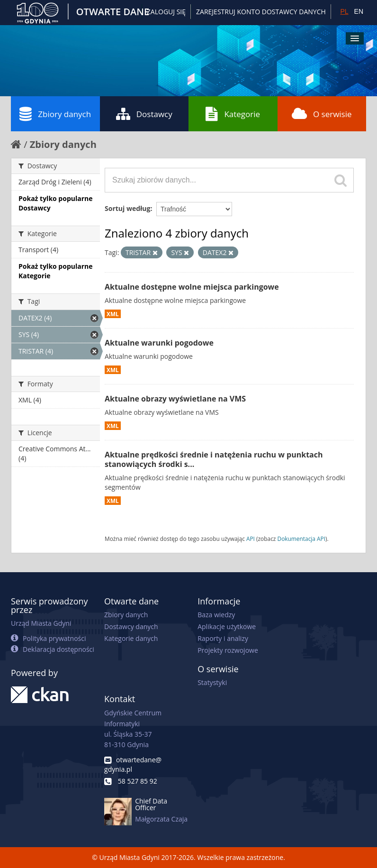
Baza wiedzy (216, 615)
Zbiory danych (55, 114)
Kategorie (233, 114)
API (251, 539)
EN (359, 11)
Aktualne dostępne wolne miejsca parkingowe (192, 287)
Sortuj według (127, 208)
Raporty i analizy (223, 638)
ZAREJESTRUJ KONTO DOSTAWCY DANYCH (261, 12)
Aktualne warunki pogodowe (159, 343)
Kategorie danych (131, 638)
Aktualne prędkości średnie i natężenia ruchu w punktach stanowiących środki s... (214, 460)
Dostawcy (144, 114)
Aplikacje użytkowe (227, 626)
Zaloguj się (166, 12)
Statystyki (212, 682)
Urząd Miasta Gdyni (41, 623)
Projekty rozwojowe (228, 650)
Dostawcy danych (131, 626)
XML (113, 314)
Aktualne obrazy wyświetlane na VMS (175, 399)
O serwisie (322, 114)
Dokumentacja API (302, 539)
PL (344, 11)
